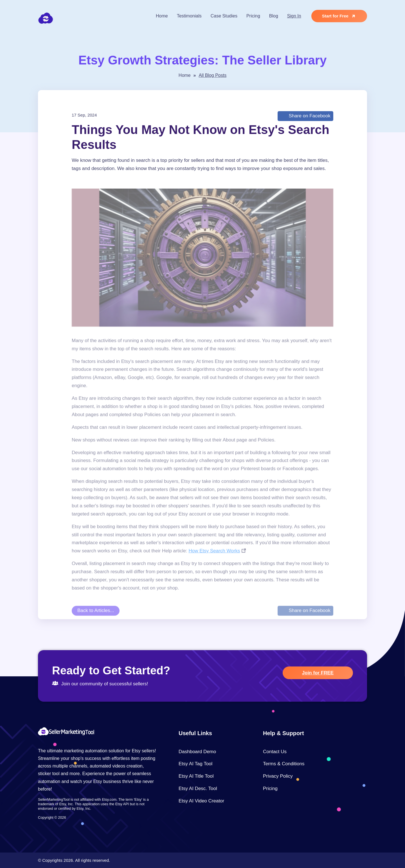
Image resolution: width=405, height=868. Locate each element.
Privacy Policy (278, 776)
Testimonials (189, 16)
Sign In (294, 16)
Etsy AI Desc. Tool (198, 788)
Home (162, 16)
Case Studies (224, 16)
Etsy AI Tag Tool (195, 764)
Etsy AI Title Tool (196, 776)
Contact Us (275, 752)
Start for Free (340, 16)
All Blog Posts (212, 75)
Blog (274, 16)
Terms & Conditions (284, 764)
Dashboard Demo (197, 752)
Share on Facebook (309, 116)
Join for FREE (318, 673)
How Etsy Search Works (214, 565)
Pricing (253, 16)
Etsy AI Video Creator (201, 801)
